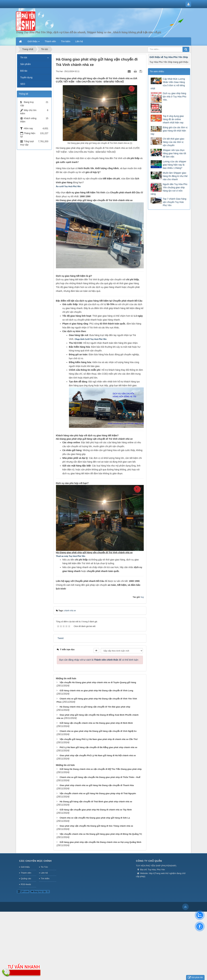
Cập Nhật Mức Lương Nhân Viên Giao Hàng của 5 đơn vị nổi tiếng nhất (168, 84)
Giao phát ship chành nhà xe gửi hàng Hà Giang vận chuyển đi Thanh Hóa (97, 785)
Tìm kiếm (45, 878)
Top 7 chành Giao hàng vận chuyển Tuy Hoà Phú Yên (174, 202)
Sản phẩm (25, 64)
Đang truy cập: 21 (40, 892)
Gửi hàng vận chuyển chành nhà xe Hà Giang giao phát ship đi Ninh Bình (96, 723)
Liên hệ (44, 873)
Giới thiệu (25, 867)
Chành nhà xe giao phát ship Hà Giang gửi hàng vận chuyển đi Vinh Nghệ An (98, 731)
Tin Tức (44, 867)
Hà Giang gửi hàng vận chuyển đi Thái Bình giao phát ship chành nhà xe (96, 802)
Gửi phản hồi (195, 977)
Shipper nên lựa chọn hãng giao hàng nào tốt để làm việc (174, 153)
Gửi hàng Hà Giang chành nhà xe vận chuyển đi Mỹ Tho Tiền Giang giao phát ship (101, 769)
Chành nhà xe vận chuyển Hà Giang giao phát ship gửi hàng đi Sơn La (95, 818)
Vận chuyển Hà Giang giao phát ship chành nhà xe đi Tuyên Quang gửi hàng (98, 682)
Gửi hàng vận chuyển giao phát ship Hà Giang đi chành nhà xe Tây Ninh (96, 810)
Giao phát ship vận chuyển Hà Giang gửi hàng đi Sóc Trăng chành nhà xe (96, 826)
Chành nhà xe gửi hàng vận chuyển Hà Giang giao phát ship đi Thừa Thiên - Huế (100, 777)
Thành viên (26, 873)
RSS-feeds (26, 884)
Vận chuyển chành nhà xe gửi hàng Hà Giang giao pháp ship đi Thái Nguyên (98, 793)
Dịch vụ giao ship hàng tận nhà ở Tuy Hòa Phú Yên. (174, 97)
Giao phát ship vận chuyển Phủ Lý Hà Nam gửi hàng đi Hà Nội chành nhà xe (98, 755)
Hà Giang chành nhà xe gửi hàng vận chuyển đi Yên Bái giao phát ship (95, 707)
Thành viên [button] (50, 41)
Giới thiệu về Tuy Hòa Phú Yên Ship (169, 57)
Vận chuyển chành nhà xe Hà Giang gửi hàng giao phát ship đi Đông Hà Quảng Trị (101, 834)
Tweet (61, 638)
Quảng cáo (26, 878)
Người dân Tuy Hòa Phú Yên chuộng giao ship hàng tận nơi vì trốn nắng (169, 189)
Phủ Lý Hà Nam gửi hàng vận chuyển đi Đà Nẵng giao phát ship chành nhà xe (98, 747)
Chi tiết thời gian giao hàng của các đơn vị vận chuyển (173, 142)
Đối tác (24, 71)
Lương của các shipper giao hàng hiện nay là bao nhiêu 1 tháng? (174, 165)
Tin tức (24, 57)
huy (142, 597)
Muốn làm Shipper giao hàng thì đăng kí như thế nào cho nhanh (175, 176)
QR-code (23, 892)
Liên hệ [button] (79, 41)
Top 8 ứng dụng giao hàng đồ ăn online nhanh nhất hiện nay (173, 119)
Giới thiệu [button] (34, 42)
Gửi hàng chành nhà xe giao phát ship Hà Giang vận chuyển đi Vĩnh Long (96, 691)
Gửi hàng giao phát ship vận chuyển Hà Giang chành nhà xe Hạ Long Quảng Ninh (100, 842)
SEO (23, 84)
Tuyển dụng (26, 77)
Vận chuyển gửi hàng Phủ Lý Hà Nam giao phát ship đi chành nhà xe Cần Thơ (98, 739)
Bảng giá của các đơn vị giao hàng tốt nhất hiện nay (169, 131)
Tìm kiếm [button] (66, 41)
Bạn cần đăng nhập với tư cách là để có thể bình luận (99, 660)
